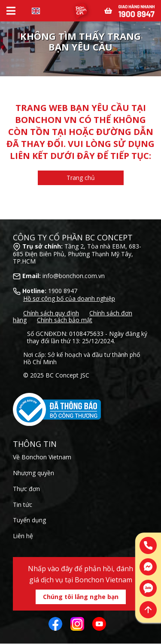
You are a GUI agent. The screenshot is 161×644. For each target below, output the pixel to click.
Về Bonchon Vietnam (42, 457)
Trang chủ (81, 178)
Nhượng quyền (33, 473)
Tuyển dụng (29, 520)
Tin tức (23, 505)
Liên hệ (23, 536)
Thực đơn (26, 489)
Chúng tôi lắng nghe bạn (81, 597)
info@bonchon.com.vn (74, 276)
